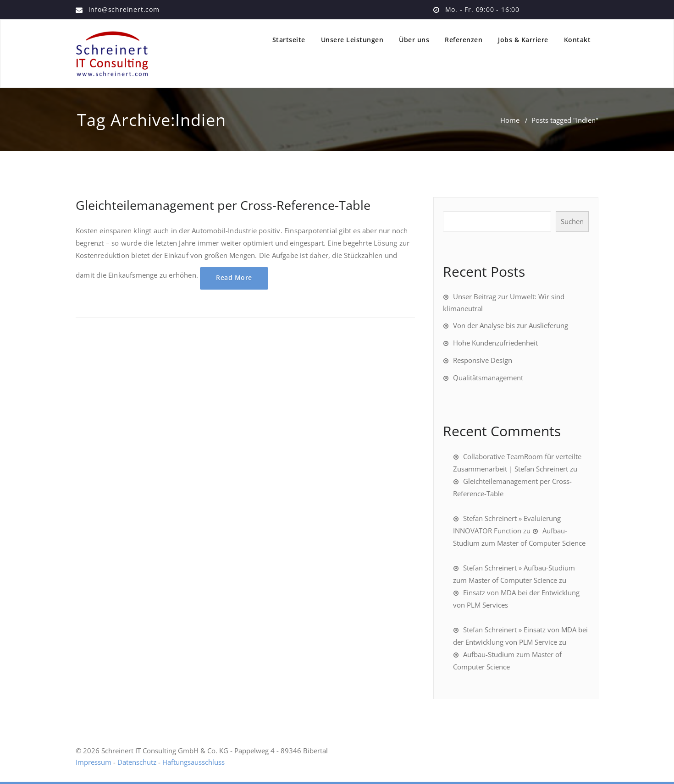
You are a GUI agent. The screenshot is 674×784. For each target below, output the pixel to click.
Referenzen (464, 40)
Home (510, 120)
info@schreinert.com (124, 9)
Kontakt (577, 40)
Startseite (289, 40)
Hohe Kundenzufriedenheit (495, 343)
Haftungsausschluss (193, 762)
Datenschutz (137, 762)
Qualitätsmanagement (488, 378)
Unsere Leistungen (352, 40)
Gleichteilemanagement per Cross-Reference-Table (223, 205)
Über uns (414, 40)
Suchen (572, 221)
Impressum (94, 762)
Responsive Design (483, 360)
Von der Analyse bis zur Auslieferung (511, 325)
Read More (234, 277)
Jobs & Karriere (523, 40)
